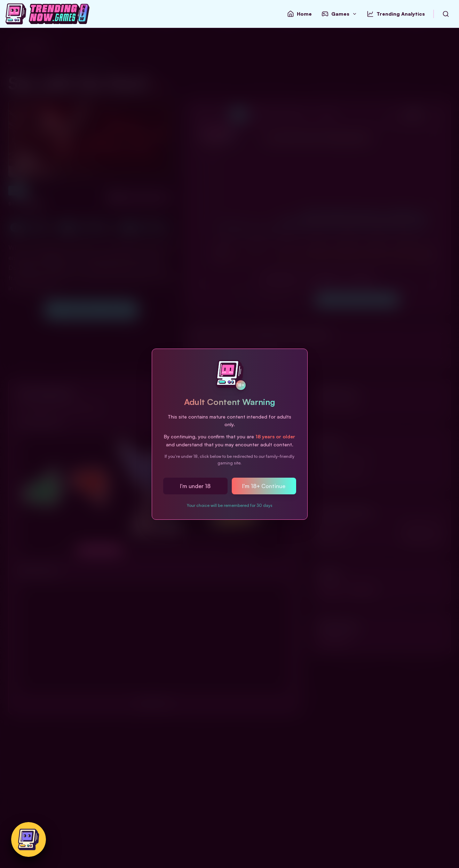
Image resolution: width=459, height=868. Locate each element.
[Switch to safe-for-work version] (29, 839)
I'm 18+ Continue (264, 486)
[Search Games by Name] (446, 14)
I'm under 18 (195, 486)
